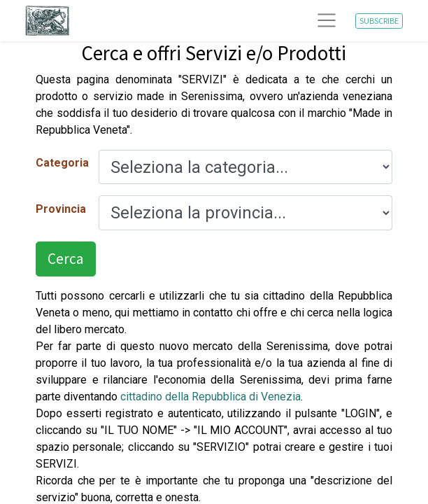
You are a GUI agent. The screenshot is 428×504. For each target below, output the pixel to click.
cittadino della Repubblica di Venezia (211, 397)
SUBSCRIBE (379, 21)
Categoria (62, 163)
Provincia (61, 209)
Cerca (66, 259)
